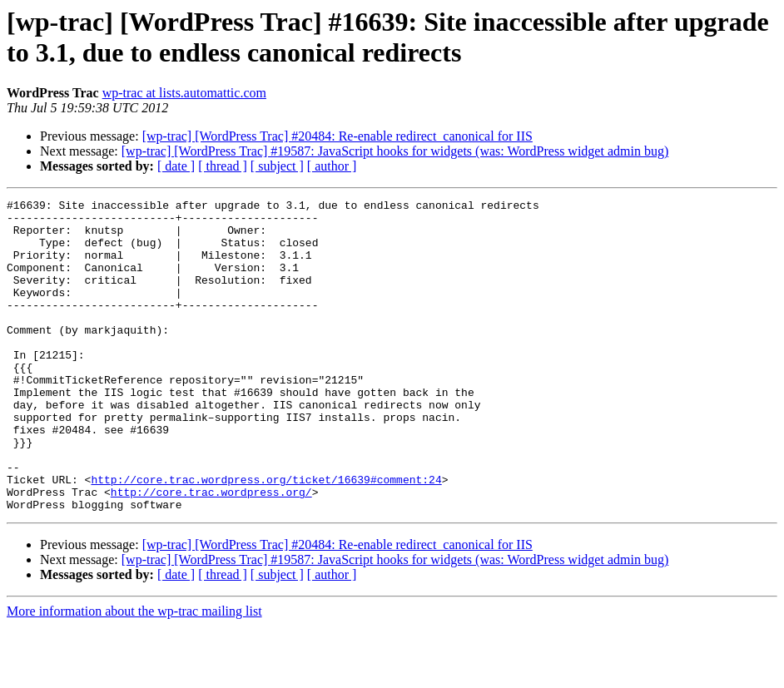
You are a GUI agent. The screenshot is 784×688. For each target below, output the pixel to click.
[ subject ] (277, 166)
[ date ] (176, 166)
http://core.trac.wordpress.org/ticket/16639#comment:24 (266, 537)
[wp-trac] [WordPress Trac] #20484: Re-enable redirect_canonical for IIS (337, 136)
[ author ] (332, 166)
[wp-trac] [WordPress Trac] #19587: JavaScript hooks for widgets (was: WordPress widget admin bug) (395, 151)
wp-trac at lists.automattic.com (184, 93)
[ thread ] (223, 166)
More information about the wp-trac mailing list (134, 673)
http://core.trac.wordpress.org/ (211, 552)
